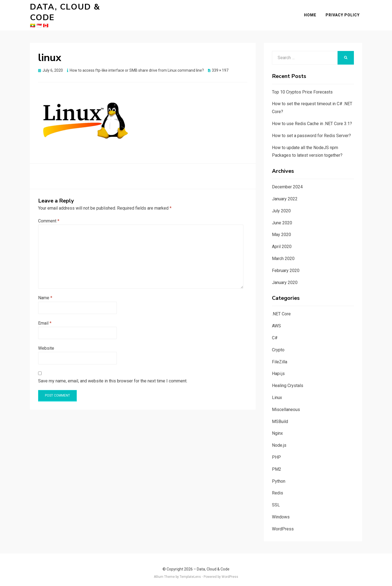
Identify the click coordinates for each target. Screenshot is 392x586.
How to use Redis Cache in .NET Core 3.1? (312, 118)
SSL (276, 499)
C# (275, 332)
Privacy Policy (345, 12)
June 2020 (282, 217)
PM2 (277, 463)
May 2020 (281, 229)
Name (45, 292)
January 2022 (285, 193)
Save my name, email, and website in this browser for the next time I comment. (113, 375)
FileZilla (280, 356)
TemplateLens (190, 571)
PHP (276, 451)
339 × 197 (220, 64)
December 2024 (287, 181)
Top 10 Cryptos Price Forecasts (302, 86)
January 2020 (285, 277)
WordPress (283, 523)
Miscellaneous (286, 404)
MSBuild (280, 416)
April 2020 (282, 241)
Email (45, 317)
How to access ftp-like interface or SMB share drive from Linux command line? (137, 64)
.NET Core (281, 308)
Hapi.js (278, 368)
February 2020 (286, 265)
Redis (278, 487)
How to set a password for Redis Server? (311, 130)
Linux (277, 392)
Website (46, 342)
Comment (49, 215)
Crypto (278, 344)
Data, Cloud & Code (79, 9)
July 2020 (281, 205)
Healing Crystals (288, 380)
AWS (276, 320)
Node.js (279, 439)
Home (313, 12)
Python (279, 475)
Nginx (277, 428)
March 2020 (283, 253)
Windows (281, 511)
